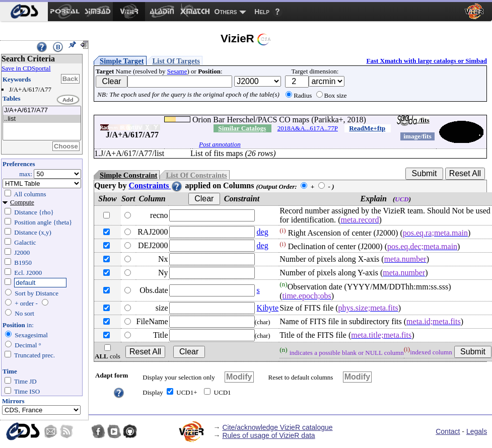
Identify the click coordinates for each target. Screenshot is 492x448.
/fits (413, 120)
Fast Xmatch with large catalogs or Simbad (427, 61)
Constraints (156, 185)
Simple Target (122, 61)
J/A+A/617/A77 (42, 110)
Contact (448, 431)
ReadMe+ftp (367, 128)
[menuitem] (24, 12)
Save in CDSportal (26, 68)
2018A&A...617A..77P (308, 128)
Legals (477, 431)
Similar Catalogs (242, 128)
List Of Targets (176, 61)
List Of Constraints (196, 175)
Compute (22, 202)
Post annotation (220, 144)
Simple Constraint (128, 175)
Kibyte (268, 308)
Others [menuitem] (226, 12)
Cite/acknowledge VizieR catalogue (277, 427)
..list (42, 119)
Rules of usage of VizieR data (268, 435)
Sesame (177, 71)
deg (263, 232)
